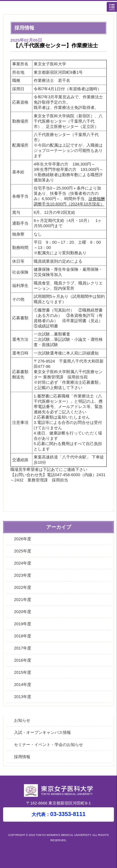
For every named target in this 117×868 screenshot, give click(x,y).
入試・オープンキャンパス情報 (42, 732)
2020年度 (23, 612)
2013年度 (23, 697)
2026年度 (23, 539)
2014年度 (23, 685)
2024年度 (23, 563)
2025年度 (23, 551)
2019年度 (23, 624)
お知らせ (22, 720)
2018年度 (23, 636)
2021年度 (23, 600)
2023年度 (23, 575)
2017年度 (23, 648)
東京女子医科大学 (60, 8)
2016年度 (23, 660)
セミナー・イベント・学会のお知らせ (49, 745)
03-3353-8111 (58, 814)
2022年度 (23, 587)
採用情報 (22, 757)
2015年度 (23, 672)
